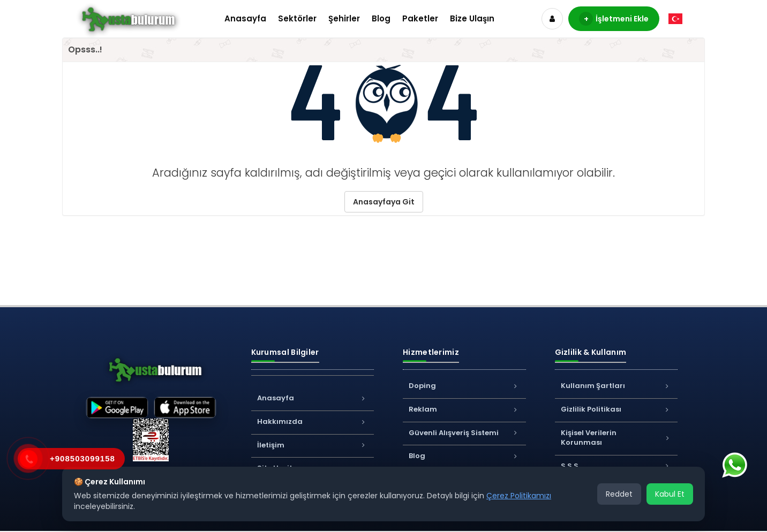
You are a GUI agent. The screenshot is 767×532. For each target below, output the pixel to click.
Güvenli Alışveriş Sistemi (464, 433)
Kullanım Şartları (616, 386)
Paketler (420, 18)
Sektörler (297, 18)
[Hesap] (552, 19)
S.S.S (616, 466)
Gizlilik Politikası (616, 409)
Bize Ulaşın (472, 18)
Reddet (619, 494)
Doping (464, 386)
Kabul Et (670, 494)
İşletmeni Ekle (614, 19)
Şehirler (344, 18)
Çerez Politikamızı (519, 496)
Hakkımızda (313, 421)
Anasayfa (245, 18)
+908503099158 (82, 458)
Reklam (464, 409)
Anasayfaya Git (384, 202)
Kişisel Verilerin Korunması (616, 438)
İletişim (313, 445)
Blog (381, 18)
